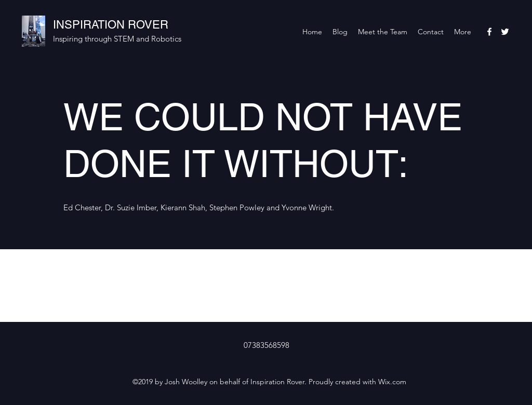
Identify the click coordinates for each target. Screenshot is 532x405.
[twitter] (505, 32)
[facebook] (489, 32)
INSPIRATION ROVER (111, 25)
